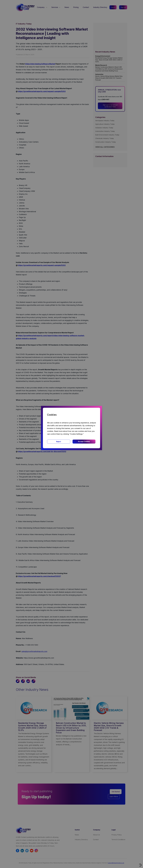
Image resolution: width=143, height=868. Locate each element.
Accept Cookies (84, 441)
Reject (59, 442)
